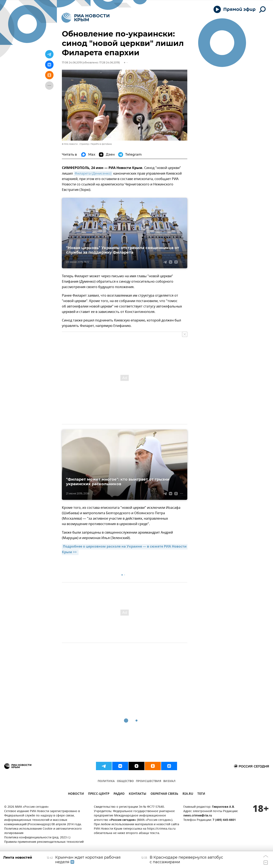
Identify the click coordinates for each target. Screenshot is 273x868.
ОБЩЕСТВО (125, 781)
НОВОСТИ (76, 794)
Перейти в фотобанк (101, 144)
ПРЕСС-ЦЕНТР (99, 794)
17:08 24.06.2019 (72, 62)
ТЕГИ (201, 794)
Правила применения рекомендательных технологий (44, 842)
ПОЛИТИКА (106, 781)
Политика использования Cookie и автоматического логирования (43, 831)
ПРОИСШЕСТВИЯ (149, 781)
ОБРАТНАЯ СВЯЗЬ (164, 794)
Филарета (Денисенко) (93, 174)
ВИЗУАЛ (169, 781)
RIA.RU (188, 794)
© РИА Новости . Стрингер (75, 144)
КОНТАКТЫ (138, 794)
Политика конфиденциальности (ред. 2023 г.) (37, 838)
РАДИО (119, 794)
